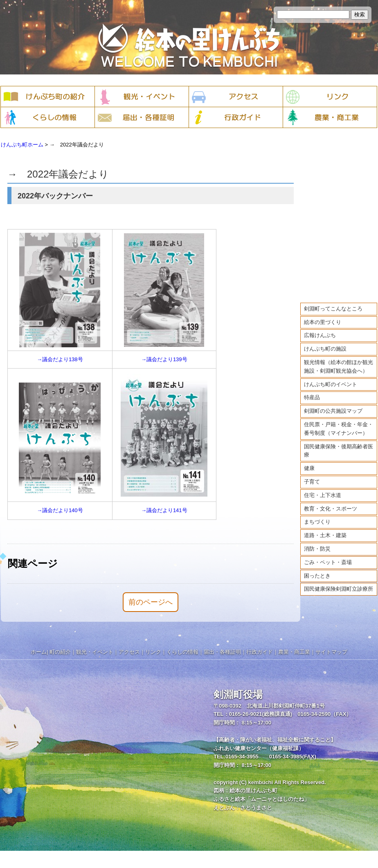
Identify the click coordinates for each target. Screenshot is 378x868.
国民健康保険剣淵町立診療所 (339, 584)
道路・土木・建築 (325, 530)
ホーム (39, 652)
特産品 (312, 392)
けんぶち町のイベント (331, 379)
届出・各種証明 (222, 652)
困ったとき (317, 570)
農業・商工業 (294, 652)
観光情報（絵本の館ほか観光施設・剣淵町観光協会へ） (339, 361)
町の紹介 (60, 652)
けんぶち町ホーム (22, 145)
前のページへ (151, 602)
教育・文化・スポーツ (331, 503)
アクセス (129, 652)
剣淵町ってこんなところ (333, 303)
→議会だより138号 (60, 359)
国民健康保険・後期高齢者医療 (339, 445)
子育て (312, 476)
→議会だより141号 (164, 510)
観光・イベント (95, 652)
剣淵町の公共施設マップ (333, 406)
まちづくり (317, 516)
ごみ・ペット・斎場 (328, 557)
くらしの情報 (182, 652)
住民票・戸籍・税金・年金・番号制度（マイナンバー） (339, 423)
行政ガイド (260, 652)
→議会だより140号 (60, 510)
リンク (153, 652)
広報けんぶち (320, 330)
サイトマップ (331, 652)
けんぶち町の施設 (325, 343)
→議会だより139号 (164, 359)
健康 (309, 463)
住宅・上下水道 (323, 489)
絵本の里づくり (323, 316)
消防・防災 (317, 543)
